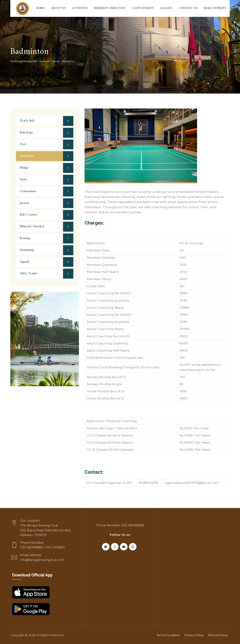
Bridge (24, 168)
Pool (23, 144)
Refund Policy (218, 635)
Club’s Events (143, 8)
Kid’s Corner (28, 215)
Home (40, 8)
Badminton (27, 156)
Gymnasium (28, 191)
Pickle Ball (27, 121)
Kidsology (26, 133)
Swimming (27, 250)
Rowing (25, 238)
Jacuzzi (24, 203)
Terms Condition (168, 635)
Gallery (166, 8)
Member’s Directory (110, 8)
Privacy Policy (194, 635)
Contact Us (188, 8)
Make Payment (215, 8)
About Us (58, 8)
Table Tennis (28, 273)
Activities (80, 8)
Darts (23, 180)
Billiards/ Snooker (32, 226)
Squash (24, 262)
